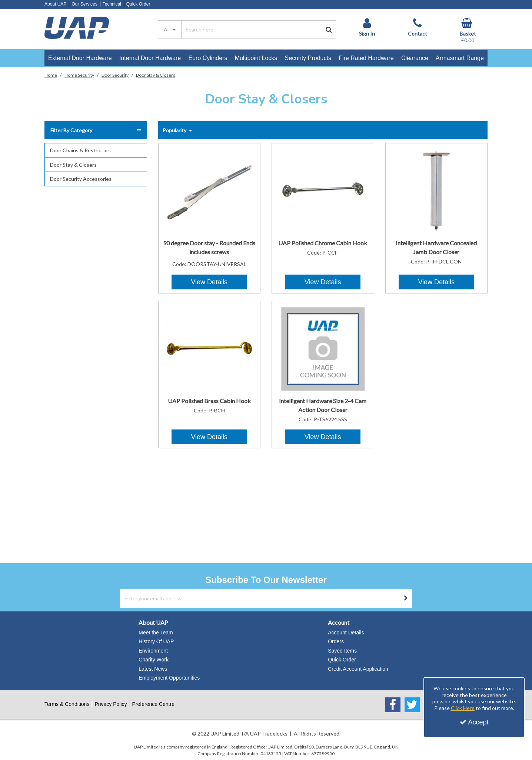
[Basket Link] (468, 31)
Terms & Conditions (67, 704)
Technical (112, 4)
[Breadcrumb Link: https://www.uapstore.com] (51, 75)
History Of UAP (156, 641)
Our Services (84, 4)
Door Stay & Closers (73, 165)
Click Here (463, 708)
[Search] (252, 30)
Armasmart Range (460, 58)
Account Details (346, 633)
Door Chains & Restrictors (80, 150)
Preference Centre (153, 704)
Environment (153, 651)
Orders (336, 641)
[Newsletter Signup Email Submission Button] (406, 598)
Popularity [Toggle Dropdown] (175, 130)
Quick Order (138, 4)
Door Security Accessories (81, 179)
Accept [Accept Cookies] (474, 722)
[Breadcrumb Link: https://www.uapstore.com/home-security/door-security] (115, 75)
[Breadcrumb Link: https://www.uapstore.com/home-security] (79, 75)
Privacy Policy (111, 704)
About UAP (55, 4)
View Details (209, 282)
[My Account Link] (367, 27)
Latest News (153, 669)
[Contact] (418, 27)
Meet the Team (156, 633)
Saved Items (342, 651)
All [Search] (167, 29)
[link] (393, 705)
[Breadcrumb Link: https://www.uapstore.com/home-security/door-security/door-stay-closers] (156, 75)
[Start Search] (329, 30)
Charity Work (154, 660)
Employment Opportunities (169, 678)
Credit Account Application (358, 669)
